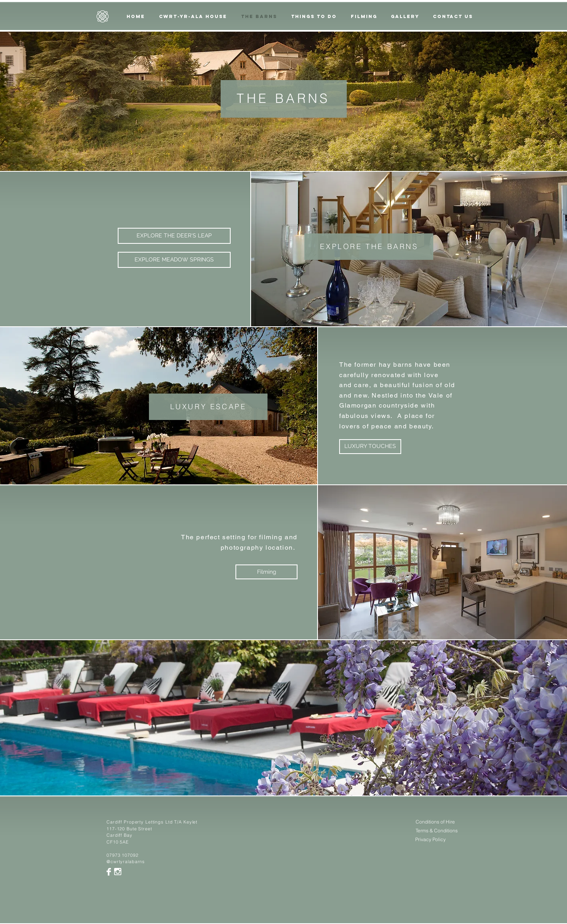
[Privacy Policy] (430, 840)
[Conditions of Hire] (435, 822)
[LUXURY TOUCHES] (370, 447)
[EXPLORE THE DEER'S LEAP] (174, 236)
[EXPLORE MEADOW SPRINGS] (174, 260)
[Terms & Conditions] (437, 831)
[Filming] (266, 572)
